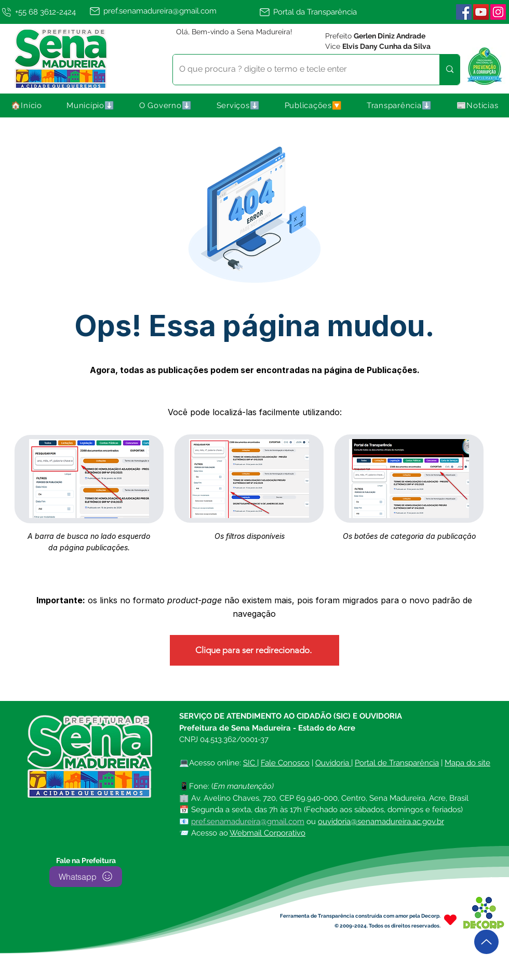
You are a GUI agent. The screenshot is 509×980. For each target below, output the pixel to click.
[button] (91, 105)
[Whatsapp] (86, 877)
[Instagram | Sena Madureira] (498, 12)
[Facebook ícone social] (464, 12)
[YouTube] (481, 12)
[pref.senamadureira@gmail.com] (172, 11)
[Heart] (450, 920)
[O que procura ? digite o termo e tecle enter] (298, 70)
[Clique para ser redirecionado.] (254, 650)
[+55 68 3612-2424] (43, 12)
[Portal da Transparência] (313, 12)
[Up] (486, 942)
